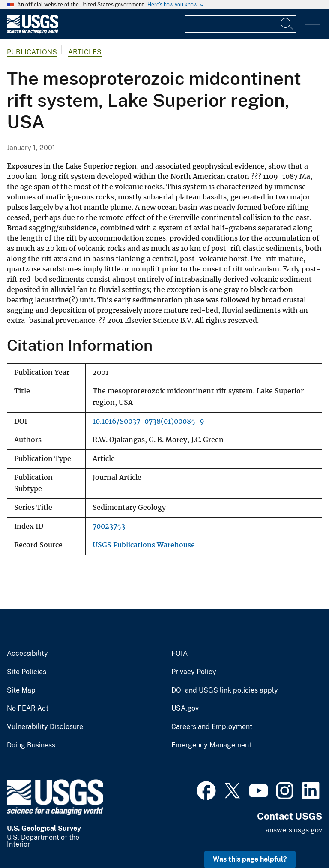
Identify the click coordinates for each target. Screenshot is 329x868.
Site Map (21, 690)
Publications (32, 52)
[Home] (33, 32)
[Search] (287, 24)
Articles (85, 52)
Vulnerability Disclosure (45, 727)
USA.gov (185, 708)
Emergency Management (211, 745)
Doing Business (31, 745)
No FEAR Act (28, 708)
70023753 (109, 526)
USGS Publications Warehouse (144, 545)
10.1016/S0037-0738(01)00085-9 (148, 421)
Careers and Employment (212, 727)
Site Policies (27, 672)
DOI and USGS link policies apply (225, 690)
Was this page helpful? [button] (250, 859)
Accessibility (27, 654)
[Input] (240, 24)
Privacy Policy (194, 672)
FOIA (179, 654)
